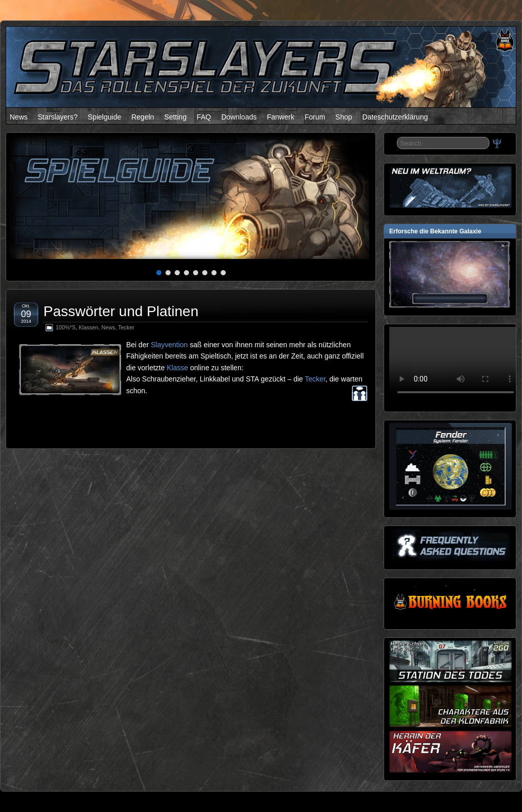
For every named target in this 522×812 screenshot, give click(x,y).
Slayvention (169, 345)
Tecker (126, 327)
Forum (315, 117)
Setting (176, 117)
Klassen (88, 327)
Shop (344, 117)
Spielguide (104, 117)
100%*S (66, 327)
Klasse (177, 368)
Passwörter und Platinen (121, 311)
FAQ (204, 117)
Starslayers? (58, 117)
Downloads (239, 117)
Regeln (143, 117)
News (19, 117)
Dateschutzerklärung (395, 117)
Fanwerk (280, 117)
